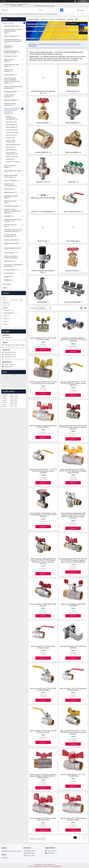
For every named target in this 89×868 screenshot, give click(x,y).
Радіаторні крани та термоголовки (10, 104)
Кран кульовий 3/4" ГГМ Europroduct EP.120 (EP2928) (73, 819)
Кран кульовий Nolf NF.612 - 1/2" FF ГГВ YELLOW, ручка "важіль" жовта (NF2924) (73, 384)
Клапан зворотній (42, 152)
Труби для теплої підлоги (9, 60)
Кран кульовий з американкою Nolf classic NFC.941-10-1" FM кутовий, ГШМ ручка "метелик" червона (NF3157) (43, 561)
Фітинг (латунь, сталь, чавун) (13, 171)
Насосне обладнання (10, 36)
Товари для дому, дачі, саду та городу (12, 220)
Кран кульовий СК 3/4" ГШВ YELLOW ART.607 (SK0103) (43, 732)
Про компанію (61, 19)
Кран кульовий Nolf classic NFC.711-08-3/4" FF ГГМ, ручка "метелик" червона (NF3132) (73, 427)
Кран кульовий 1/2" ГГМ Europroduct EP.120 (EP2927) (43, 819)
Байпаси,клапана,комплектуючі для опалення (13, 87)
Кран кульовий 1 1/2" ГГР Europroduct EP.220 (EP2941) (73, 689)
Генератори (7, 280)
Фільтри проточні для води (10, 202)
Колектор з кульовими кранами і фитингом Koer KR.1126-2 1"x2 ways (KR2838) (73, 340)
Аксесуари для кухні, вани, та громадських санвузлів (13, 231)
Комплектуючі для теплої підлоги (11, 65)
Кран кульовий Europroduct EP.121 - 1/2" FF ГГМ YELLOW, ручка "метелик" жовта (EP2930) (73, 471)
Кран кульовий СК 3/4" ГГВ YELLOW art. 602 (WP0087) (43, 689)
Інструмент (7, 277)
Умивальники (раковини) (11, 243)
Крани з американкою (72, 212)
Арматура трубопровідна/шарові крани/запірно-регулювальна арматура (12, 111)
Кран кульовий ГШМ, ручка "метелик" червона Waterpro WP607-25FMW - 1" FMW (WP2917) (43, 776)
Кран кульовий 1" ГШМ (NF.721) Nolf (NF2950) (43, 605)
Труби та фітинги (9, 253)
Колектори (72, 182)
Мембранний (42, 302)
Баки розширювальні (10, 92)
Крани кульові (71, 91)
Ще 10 (6, 324)
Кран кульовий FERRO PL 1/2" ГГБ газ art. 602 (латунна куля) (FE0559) (43, 383)
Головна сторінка (33, 19)
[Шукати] (62, 10)
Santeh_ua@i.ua (10, 365)
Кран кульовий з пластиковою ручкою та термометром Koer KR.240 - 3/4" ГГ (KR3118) (43, 515)
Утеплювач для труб (10, 56)
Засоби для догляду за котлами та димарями (11, 257)
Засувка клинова (42, 123)
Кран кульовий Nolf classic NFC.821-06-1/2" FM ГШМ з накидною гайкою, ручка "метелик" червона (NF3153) (73, 560)
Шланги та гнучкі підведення (42, 212)
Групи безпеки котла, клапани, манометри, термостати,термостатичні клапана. (12, 81)
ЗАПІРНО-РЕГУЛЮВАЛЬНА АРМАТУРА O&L (11, 118)
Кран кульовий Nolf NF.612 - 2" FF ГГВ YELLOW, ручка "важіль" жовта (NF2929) (43, 471)
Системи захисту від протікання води (10, 236)
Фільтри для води (72, 152)
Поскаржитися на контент (41, 866)
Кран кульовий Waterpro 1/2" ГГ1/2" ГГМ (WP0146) (73, 775)
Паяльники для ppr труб (11, 26)
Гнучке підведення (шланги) (12, 248)
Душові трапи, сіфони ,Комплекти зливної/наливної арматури (13, 211)
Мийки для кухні (9, 192)
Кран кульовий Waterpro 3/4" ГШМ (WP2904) (73, 605)
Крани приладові (72, 123)
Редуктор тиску (42, 182)
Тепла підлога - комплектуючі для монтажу (13, 265)
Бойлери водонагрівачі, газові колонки (11, 176)
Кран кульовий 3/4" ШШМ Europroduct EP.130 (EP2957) (43, 426)
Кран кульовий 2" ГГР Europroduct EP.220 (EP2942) (43, 647)
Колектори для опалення (8, 70)
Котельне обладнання (11, 180)
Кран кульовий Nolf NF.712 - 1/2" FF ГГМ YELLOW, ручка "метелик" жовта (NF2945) (73, 732)
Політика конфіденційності (55, 866)
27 (85, 837)
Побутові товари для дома (10, 225)
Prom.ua (53, 865)
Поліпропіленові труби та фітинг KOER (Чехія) (12, 52)
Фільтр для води (72, 241)
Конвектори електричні (11, 240)
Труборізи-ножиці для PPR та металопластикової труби (13, 31)
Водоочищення (9, 273)
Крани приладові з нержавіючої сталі (11, 153)
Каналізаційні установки (11, 206)
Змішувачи (7, 216)
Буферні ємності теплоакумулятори (10, 185)
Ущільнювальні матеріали (9, 47)
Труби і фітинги (9, 261)
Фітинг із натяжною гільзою (10, 166)
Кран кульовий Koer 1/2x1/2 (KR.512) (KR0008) (73, 647)
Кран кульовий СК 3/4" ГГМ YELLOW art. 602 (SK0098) (43, 339)
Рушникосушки (8, 189)
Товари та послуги (9, 14)
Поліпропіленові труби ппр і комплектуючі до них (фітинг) (13, 40)
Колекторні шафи (9, 75)
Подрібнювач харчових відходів (11, 197)
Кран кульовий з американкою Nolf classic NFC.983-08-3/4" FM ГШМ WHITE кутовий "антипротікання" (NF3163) (73, 516)
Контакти (70, 19)
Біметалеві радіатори (10, 100)
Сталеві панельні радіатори (9, 96)
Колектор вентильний (72, 302)
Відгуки (5, 288)
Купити (44, 350)
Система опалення (10, 270)
